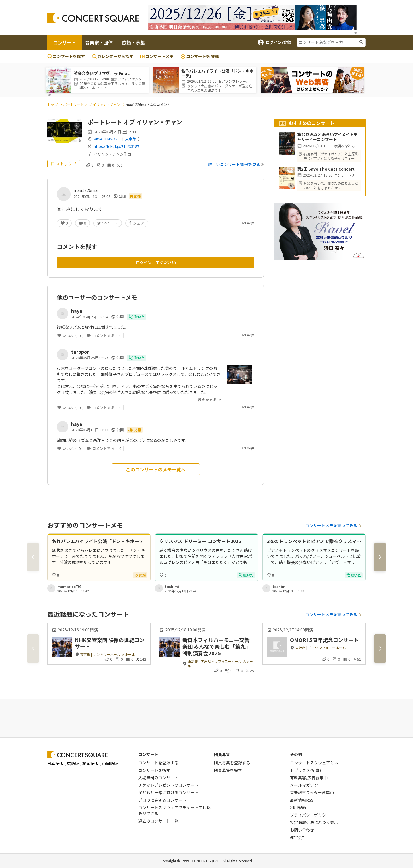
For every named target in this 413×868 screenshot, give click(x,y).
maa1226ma (85, 190)
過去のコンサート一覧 (158, 821)
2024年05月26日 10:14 (90, 317)
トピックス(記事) (305, 770)
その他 (296, 754)
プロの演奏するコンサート (162, 800)
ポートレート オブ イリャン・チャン (92, 104)
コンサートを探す (66, 56)
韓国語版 (90, 763)
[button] (380, 557)
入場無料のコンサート (158, 778)
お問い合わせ (302, 830)
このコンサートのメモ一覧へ (156, 469)
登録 (200, 56)
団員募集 (222, 754)
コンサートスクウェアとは (314, 763)
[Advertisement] (206, 718)
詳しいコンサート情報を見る (236, 164)
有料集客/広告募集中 (309, 778)
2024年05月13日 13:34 (90, 430)
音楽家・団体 (99, 42)
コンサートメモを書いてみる (331, 525)
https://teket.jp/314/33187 (116, 146)
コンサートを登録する (158, 763)
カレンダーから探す (113, 56)
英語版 (73, 763)
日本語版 (55, 763)
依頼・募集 (133, 42)
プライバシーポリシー (310, 815)
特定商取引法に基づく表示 (314, 822)
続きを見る (207, 400)
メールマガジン (304, 785)
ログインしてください (156, 262)
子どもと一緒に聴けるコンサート (168, 792)
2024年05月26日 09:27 (90, 358)
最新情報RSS (302, 800)
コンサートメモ (157, 56)
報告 (248, 223)
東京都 (131, 139)
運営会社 (298, 837)
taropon (80, 352)
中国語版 (110, 763)
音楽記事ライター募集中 (312, 792)
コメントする (105, 335)
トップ (52, 104)
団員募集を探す (228, 770)
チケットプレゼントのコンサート (168, 785)
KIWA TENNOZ (106, 139)
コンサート (65, 42)
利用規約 (298, 807)
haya (77, 311)
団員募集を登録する (232, 763)
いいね (70, 335)
